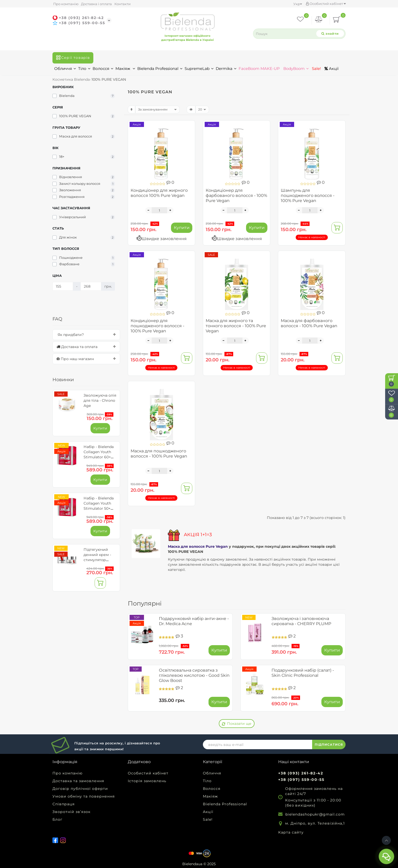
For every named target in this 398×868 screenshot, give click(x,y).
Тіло (84, 68)
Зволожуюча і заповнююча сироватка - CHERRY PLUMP (301, 621)
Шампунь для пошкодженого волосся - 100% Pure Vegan (308, 195)
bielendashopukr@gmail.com (315, 814)
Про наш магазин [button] (86, 359)
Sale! (316, 68)
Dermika (226, 68)
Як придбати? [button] (86, 335)
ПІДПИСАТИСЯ (329, 744)
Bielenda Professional (160, 68)
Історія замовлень (147, 781)
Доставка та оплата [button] (86, 347)
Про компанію (66, 4)
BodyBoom (296, 68)
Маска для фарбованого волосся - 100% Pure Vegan (309, 323)
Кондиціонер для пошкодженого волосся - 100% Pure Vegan (157, 326)
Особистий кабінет (326, 4)
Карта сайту (291, 832)
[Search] (330, 34)
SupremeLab (199, 68)
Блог (57, 819)
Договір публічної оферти (80, 789)
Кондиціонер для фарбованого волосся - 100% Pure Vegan (236, 195)
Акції (332, 68)
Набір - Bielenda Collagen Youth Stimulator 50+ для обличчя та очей (99, 508)
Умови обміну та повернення (84, 796)
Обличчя (65, 68)
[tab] (86, 335)
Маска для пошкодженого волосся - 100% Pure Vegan (159, 454)
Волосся (103, 68)
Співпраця (64, 804)
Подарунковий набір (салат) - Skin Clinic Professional (303, 673)
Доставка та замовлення (78, 781)
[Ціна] (63, 286)
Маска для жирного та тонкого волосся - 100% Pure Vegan (236, 326)
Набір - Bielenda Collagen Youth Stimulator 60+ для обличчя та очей (99, 457)
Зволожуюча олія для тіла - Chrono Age (100, 400)
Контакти (123, 4)
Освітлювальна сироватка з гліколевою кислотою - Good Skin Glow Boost (194, 675)
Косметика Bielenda (71, 79)
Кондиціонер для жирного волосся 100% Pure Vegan (159, 193)
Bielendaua (192, 864)
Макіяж (125, 68)
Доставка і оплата (96, 4)
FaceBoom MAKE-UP (259, 68)
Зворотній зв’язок (71, 812)
